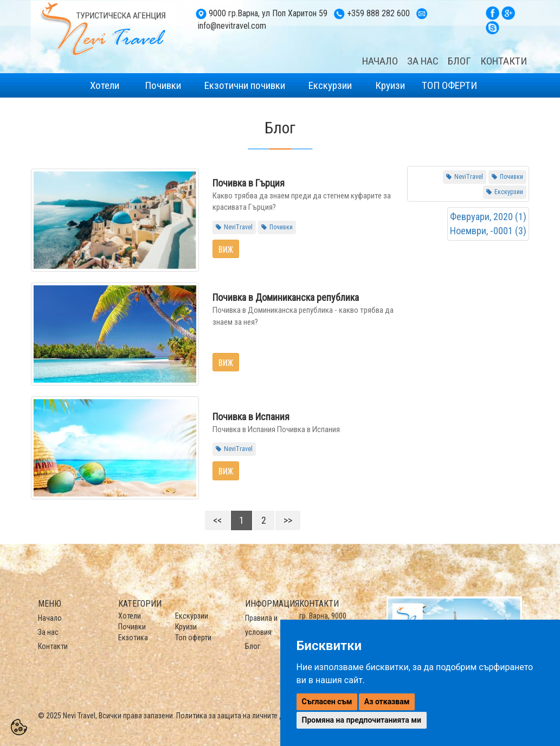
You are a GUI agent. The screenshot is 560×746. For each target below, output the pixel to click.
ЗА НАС (423, 61)
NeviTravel (238, 227)
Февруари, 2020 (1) (488, 217)
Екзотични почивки (245, 85)
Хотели (105, 85)
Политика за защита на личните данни (237, 716)
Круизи (389, 85)
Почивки (163, 85)
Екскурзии (330, 85)
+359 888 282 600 (378, 13)
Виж (226, 249)
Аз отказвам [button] (387, 702)
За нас (48, 632)
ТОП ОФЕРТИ (449, 85)
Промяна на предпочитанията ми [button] (362, 720)
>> (288, 520)
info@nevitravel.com (232, 26)
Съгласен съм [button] (327, 702)
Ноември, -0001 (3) (488, 231)
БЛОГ (459, 61)
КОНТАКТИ (504, 61)
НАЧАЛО (380, 61)
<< (217, 520)
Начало (50, 618)
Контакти (53, 646)
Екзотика (133, 638)
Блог (253, 646)
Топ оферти (193, 638)
